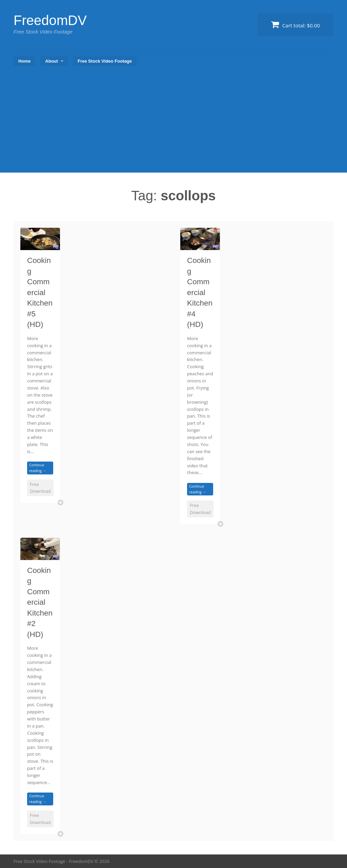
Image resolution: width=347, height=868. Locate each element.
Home (24, 61)
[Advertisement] (173, 122)
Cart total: (295, 25)
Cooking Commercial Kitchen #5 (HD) (40, 292)
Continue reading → (38, 468)
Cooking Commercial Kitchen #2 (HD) (40, 602)
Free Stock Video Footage (105, 61)
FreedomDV (50, 20)
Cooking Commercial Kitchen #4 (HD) (200, 292)
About (52, 61)
